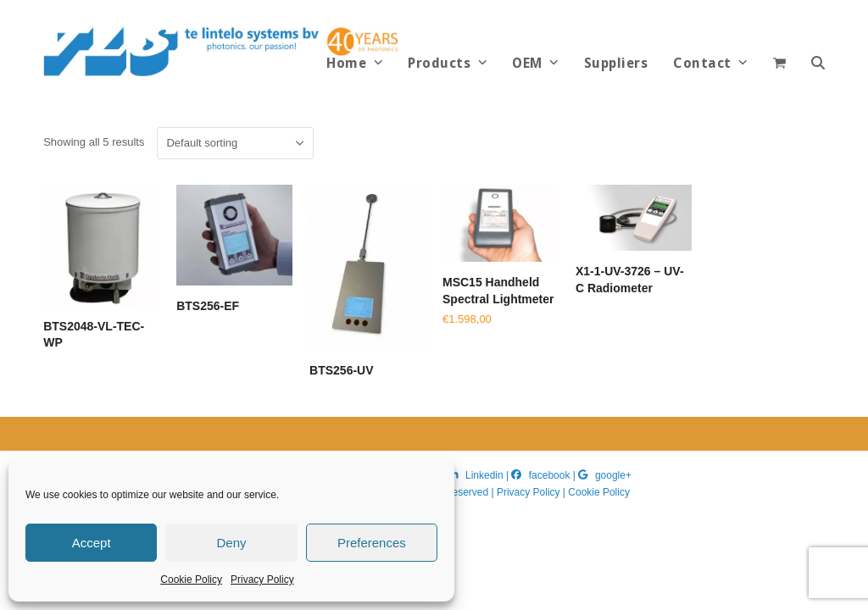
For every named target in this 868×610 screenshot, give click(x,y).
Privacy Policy (262, 579)
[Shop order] (235, 143)
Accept (92, 543)
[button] (818, 64)
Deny (231, 543)
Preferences (372, 543)
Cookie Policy (191, 579)
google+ (613, 475)
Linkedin (484, 475)
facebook (550, 475)
